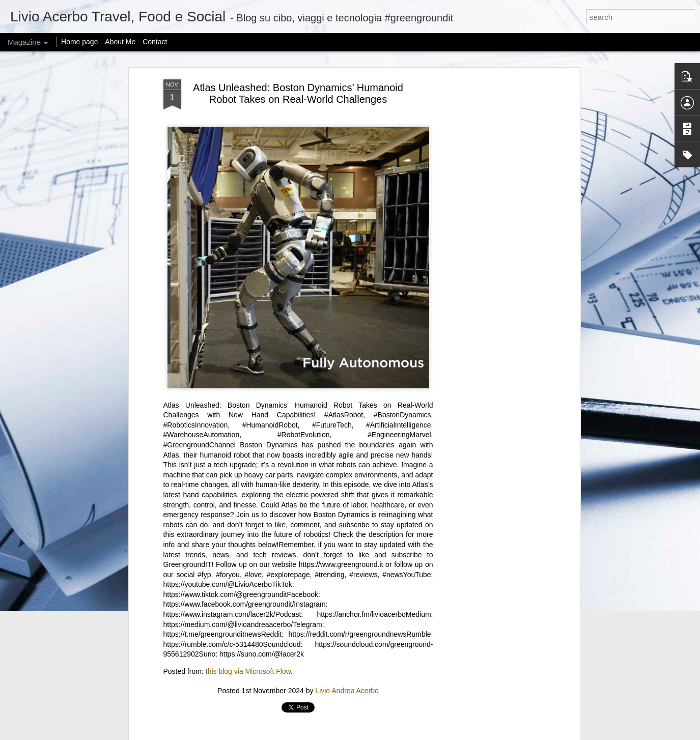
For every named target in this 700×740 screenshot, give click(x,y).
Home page (79, 42)
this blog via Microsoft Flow (248, 671)
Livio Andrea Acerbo (347, 691)
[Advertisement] (489, 240)
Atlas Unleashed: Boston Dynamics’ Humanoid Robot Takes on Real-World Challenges (298, 93)
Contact (155, 42)
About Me (120, 42)
